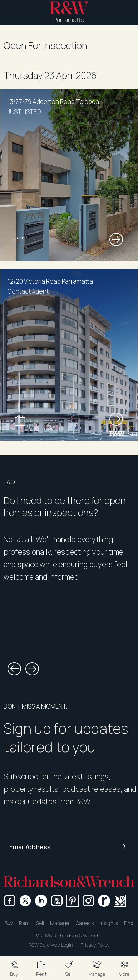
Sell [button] (40, 923)
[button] (14, 968)
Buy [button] (9, 923)
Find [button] (129, 923)
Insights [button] (109, 923)
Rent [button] (24, 923)
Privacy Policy (95, 945)
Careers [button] (85, 923)
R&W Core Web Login (51, 945)
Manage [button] (60, 923)
